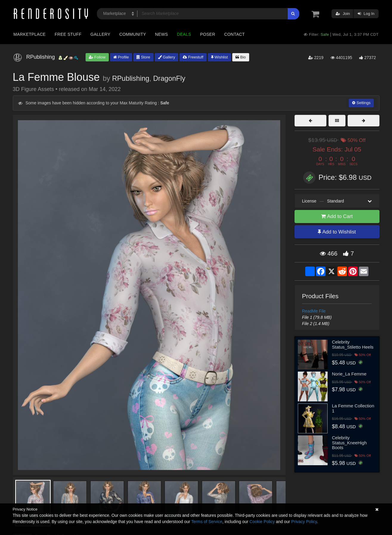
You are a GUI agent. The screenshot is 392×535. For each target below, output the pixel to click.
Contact (234, 34)
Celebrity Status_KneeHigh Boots (350, 443)
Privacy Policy (304, 522)
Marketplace (30, 34)
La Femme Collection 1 (353, 408)
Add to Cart (337, 216)
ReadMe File (314, 311)
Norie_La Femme (349, 374)
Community (133, 34)
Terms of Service (207, 522)
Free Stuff (68, 34)
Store (143, 57)
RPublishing (131, 78)
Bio (241, 57)
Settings (361, 103)
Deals (184, 34)
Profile (121, 57)
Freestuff (193, 57)
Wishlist (219, 57)
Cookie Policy (262, 522)
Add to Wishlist (337, 232)
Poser (208, 34)
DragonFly (169, 78)
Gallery (100, 34)
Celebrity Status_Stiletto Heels (353, 344)
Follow (97, 57)
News (161, 34)
